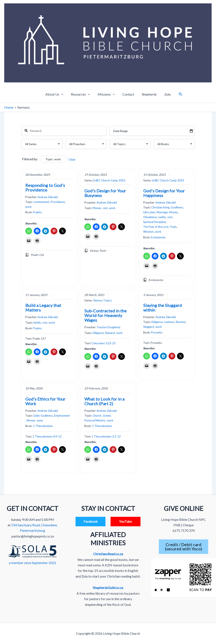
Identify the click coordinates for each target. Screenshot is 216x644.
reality (162, 217)
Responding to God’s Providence (45, 188)
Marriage (162, 212)
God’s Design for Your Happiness (164, 193)
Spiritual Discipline (155, 222)
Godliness (177, 208)
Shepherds (148, 94)
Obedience (150, 217)
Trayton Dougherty (109, 327)
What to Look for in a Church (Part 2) (104, 401)
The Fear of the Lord (156, 227)
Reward (110, 333)
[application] (63, 94)
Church (97, 416)
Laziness (169, 322)
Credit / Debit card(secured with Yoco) (184, 547)
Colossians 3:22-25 (104, 343)
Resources (82, 94)
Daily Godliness (43, 416)
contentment (41, 202)
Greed (107, 416)
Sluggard (149, 327)
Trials (173, 227)
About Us (57, 94)
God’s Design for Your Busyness (105, 193)
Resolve (181, 322)
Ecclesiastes (158, 237)
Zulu (165, 94)
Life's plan (149, 212)
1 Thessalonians (43, 426)
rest (105, 208)
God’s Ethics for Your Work (45, 401)
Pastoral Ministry (95, 420)
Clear (72, 159)
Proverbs (157, 332)
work (28, 207)
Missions (107, 94)
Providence (58, 202)
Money (97, 208)
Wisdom (148, 232)
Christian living (160, 208)
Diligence (98, 333)
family (37, 323)
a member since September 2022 (33, 562)
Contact (128, 94)
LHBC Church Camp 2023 (109, 180)
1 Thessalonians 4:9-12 (47, 436)
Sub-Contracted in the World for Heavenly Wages (105, 316)
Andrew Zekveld (48, 197)
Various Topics (103, 300)
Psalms (37, 212)
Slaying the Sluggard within (163, 308)
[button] (178, 94)
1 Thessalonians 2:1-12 (106, 436)
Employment (62, 416)
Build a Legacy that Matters (43, 308)
